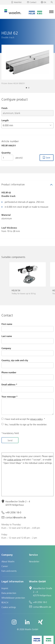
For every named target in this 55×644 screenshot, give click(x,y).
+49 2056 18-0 (13, 512)
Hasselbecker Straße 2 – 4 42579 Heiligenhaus (18, 503)
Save (48, 157)
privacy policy (36, 419)
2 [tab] (30, 89)
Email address (9, 384)
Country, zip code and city (15, 360)
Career (5, 566)
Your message (9, 397)
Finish (4, 108)
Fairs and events (9, 571)
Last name (7, 336)
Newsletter (34, 561)
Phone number (9, 372)
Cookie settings (9, 607)
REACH (5, 602)
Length (5, 120)
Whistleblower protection (13, 598)
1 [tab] (27, 89)
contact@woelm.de (16, 517)
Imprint (5, 588)
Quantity (6, 153)
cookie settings (14, 460)
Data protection (9, 593)
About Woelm (8, 561)
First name (7, 324)
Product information (13, 184)
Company (6, 348)
